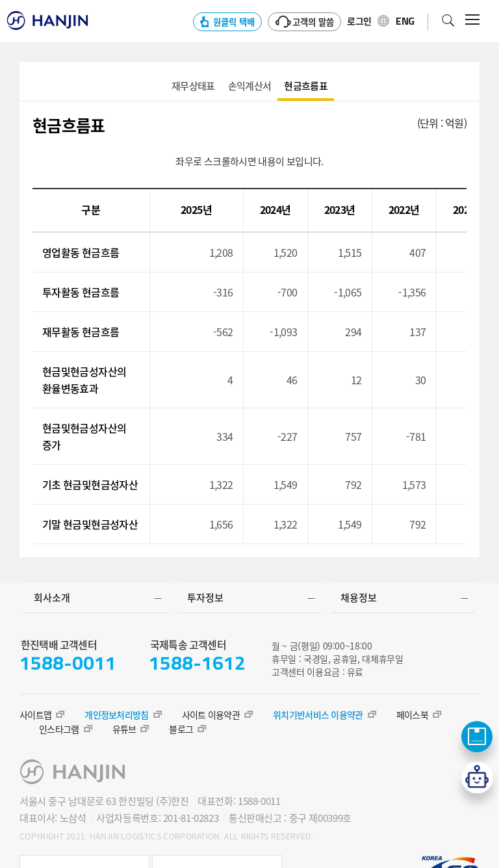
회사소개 (52, 598)
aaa (193, 86)
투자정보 (205, 598)
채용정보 (359, 598)
